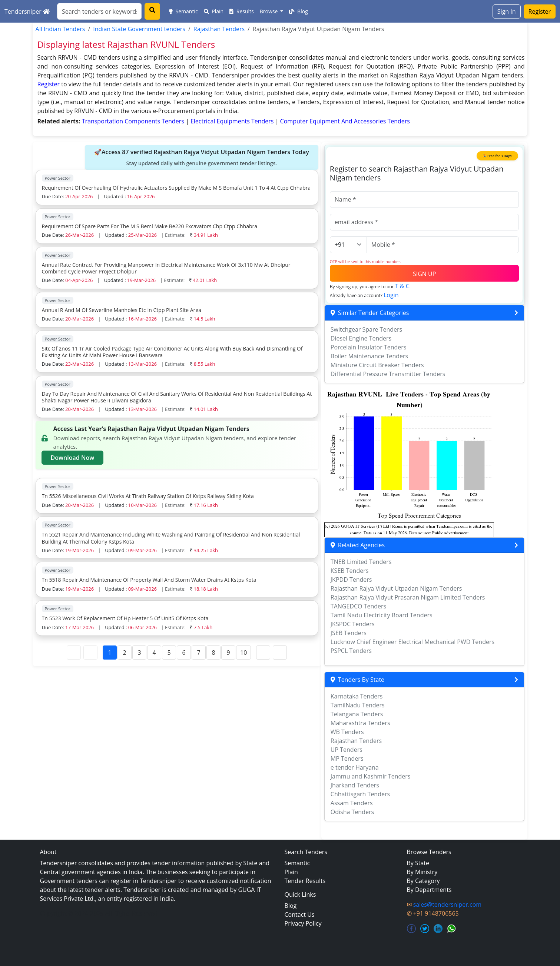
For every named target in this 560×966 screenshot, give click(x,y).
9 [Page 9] (228, 653)
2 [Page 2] (124, 653)
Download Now (73, 458)
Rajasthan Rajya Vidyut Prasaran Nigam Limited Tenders (408, 597)
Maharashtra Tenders (360, 723)
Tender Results (305, 881)
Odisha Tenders (352, 812)
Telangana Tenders (357, 714)
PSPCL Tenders (351, 651)
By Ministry (422, 872)
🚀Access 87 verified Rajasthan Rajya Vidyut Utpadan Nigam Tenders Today (202, 157)
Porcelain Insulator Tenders (369, 347)
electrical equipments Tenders (233, 121)
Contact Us (300, 914)
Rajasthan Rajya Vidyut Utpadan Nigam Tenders (396, 588)
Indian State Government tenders (139, 29)
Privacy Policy (303, 923)
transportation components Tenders (134, 121)
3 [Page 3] (139, 653)
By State (418, 863)
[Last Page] (280, 653)
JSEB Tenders (349, 633)
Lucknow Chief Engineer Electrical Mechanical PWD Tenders (412, 642)
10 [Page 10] (243, 653)
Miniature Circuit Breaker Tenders (377, 365)
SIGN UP (424, 274)
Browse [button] (269, 11)
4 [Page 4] (154, 653)
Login (391, 295)
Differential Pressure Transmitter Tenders (388, 374)
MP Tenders (347, 758)
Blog (298, 11)
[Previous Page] (90, 653)
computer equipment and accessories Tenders (345, 121)
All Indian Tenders (60, 29)
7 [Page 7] (198, 653)
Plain (214, 11)
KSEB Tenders (350, 571)
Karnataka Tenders (357, 696)
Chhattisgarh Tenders (360, 794)
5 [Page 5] (169, 653)
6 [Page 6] (184, 653)
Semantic (183, 11)
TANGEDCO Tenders (358, 606)
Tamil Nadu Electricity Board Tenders (382, 615)
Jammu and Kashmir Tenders (371, 776)
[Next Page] (263, 653)
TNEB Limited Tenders (361, 562)
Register (540, 11)
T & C (402, 286)
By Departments (429, 890)
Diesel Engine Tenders (361, 338)
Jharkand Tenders (355, 785)
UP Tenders (347, 750)
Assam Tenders (352, 803)
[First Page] (74, 653)
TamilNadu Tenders (358, 705)
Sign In (507, 11)
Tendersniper (27, 11)
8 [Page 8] (213, 653)
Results (242, 11)
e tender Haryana (355, 767)
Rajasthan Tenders (219, 29)
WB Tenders (347, 732)
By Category (423, 881)
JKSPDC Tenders (353, 624)
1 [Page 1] (110, 653)
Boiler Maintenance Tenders (369, 356)
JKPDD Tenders (351, 580)
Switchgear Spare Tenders (366, 329)
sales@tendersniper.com (447, 904)
